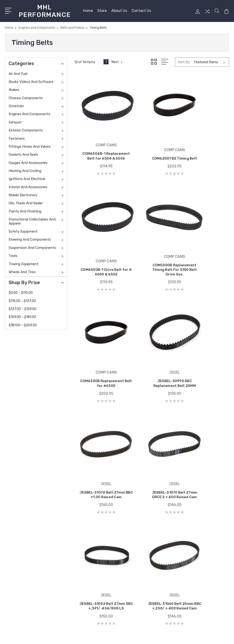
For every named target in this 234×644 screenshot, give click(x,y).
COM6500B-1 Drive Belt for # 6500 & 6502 (205, 141)
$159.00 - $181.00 (22, 315)
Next (118, 60)
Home (88, 10)
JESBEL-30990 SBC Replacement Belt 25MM (205, 246)
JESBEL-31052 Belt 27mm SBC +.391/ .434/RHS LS (205, 346)
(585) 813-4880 (24, 534)
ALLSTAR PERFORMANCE (143, 524)
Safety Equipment (23, 229)
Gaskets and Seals (23, 152)
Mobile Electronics (23, 193)
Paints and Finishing (25, 209)
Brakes (14, 88)
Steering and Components (30, 237)
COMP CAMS (133, 552)
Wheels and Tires (22, 270)
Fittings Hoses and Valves (30, 144)
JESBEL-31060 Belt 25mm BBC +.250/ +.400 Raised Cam (99, 447)
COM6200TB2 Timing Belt (152, 143)
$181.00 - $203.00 (23, 323)
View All (129, 565)
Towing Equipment (24, 262)
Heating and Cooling (25, 168)
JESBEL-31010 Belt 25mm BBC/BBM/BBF (205, 447)
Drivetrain (16, 104)
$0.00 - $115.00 (21, 290)
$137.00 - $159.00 (23, 307)
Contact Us (141, 10)
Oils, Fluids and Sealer (26, 201)
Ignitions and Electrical (27, 177)
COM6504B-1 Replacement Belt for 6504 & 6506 (99, 141)
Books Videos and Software (31, 79)
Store (102, 10)
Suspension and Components (32, 245)
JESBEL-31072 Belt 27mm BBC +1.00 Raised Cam (98, 346)
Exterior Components (26, 128)
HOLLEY (129, 558)
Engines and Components (29, 112)
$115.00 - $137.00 (22, 299)
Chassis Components (26, 96)
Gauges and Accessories (28, 160)
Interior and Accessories (28, 185)
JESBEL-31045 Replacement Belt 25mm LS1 (152, 447)
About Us (119, 10)
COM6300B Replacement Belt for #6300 (152, 246)
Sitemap (55, 636)
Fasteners (17, 136)
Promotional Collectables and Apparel (32, 219)
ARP (126, 531)
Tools (13, 253)
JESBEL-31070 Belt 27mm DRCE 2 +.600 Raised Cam (152, 346)
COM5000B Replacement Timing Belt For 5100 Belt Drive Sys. (98, 243)
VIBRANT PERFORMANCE (143, 538)
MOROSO (130, 545)
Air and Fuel (18, 71)
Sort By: (184, 60)
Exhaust (15, 120)
